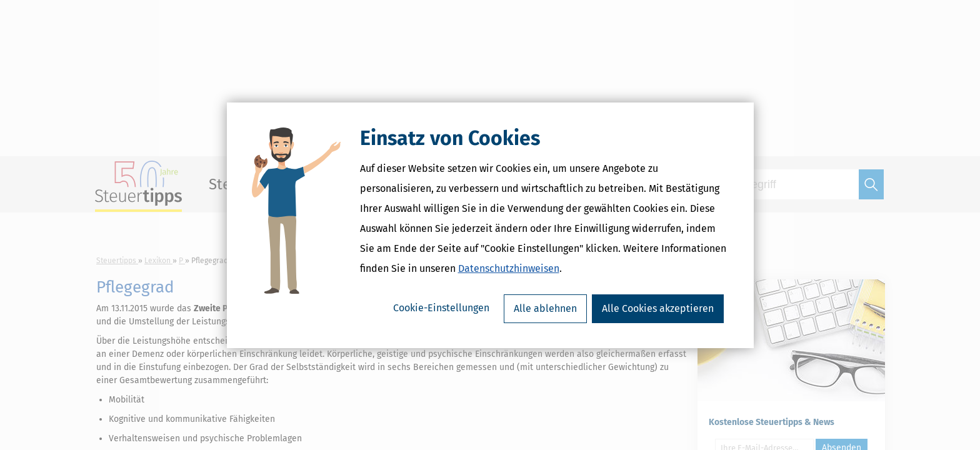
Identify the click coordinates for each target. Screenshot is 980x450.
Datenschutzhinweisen (509, 268)
